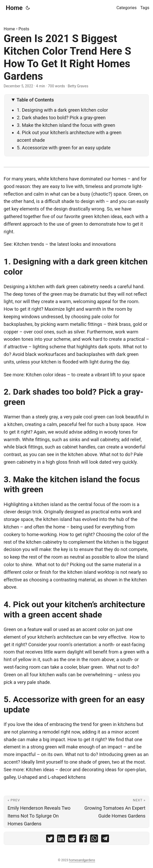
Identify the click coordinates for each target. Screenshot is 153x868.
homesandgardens (82, 860)
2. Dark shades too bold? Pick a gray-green (61, 118)
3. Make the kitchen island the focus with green (67, 125)
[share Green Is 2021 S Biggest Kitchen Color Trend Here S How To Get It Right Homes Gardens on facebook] (83, 840)
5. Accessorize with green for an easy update (64, 148)
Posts (24, 29)
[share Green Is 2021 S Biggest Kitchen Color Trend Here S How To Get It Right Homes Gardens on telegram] (105, 840)
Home (14, 8)
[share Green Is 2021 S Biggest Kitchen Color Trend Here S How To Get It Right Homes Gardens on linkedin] (61, 840)
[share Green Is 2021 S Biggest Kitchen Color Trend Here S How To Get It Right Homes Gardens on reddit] (72, 840)
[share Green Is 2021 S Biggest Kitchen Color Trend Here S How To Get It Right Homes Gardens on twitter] (50, 840)
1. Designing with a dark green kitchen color (62, 110)
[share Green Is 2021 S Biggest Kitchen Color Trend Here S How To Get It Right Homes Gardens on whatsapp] (94, 840)
